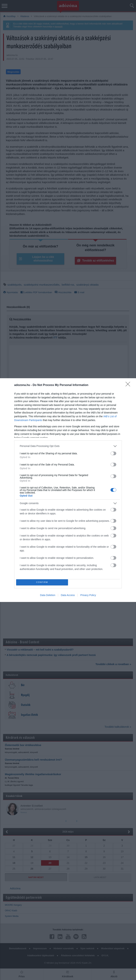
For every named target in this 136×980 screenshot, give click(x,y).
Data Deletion (48, 595)
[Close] (129, 385)
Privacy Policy (88, 595)
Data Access (68, 595)
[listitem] (68, 446)
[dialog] (68, 490)
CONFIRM (42, 582)
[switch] (113, 453)
